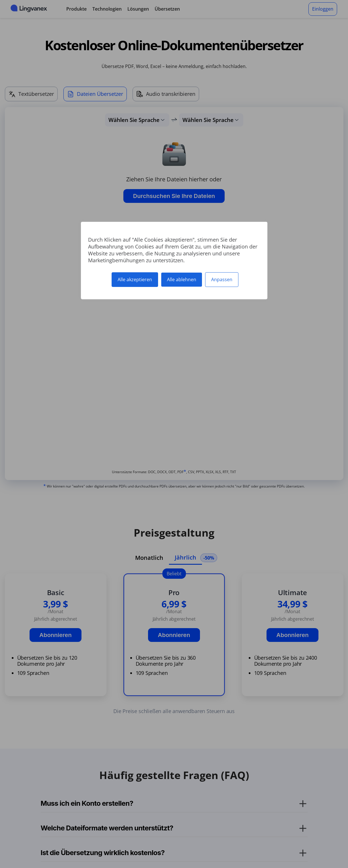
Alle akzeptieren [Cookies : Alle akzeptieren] (135, 279)
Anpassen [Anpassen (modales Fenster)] (222, 279)
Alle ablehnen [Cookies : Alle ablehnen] (182, 279)
